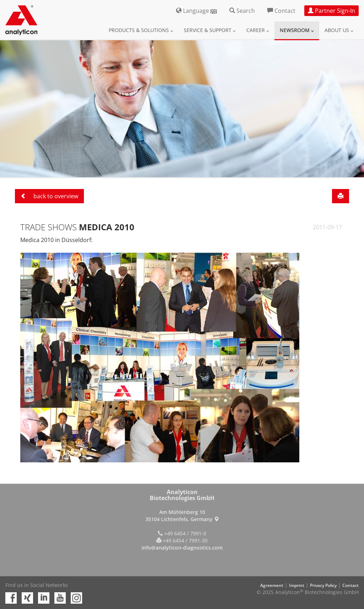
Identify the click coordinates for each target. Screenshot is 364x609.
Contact (350, 585)
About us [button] (339, 30)
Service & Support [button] (210, 30)
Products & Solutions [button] (141, 30)
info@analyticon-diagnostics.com (182, 548)
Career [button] (258, 30)
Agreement (272, 585)
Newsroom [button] (297, 30)
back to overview (49, 196)
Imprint (297, 585)
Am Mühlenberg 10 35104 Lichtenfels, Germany (182, 516)
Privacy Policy (323, 585)
